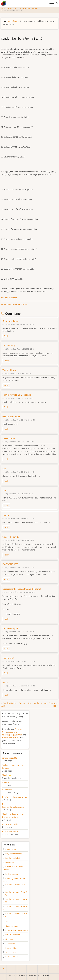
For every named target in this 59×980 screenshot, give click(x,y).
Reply (6, 336)
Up (29, 703)
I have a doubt (9, 438)
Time (7, 921)
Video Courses (14, 21)
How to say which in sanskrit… (15, 797)
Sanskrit (6, 782)
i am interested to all (11, 758)
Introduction (12, 9)
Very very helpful (10, 628)
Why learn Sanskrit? (14, 854)
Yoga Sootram (17, 735)
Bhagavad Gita (11, 948)
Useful (5, 683)
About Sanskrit (12, 849)
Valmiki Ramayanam (11, 738)
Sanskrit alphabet (13, 858)
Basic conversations (14, 874)
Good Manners (12, 926)
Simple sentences (13, 935)
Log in (4, 968)
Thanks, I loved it (10, 370)
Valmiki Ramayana (13, 957)
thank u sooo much (11, 417)
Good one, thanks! (11, 321)
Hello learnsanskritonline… (13, 832)
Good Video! (7, 790)
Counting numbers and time (28, 9)
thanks (6, 490)
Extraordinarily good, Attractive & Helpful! (22, 589)
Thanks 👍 (7, 775)
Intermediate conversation (17, 930)
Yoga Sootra (10, 952)
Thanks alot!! (8, 658)
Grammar (10, 939)
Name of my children (11, 824)
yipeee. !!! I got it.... (11, 537)
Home (3, 9)
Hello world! (10, 862)
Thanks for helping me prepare (17, 395)
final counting (9, 346)
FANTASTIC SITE (10, 564)
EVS (4, 469)
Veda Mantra (11, 944)
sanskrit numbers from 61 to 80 (14, 304)
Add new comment (9, 298)
